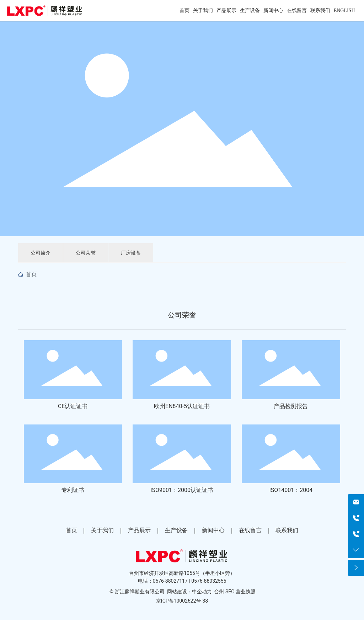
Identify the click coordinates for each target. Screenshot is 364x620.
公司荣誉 (86, 253)
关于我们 (102, 530)
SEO (230, 592)
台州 (219, 592)
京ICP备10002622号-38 (182, 601)
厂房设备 (131, 253)
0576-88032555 (209, 581)
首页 (71, 530)
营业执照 (246, 592)
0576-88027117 (170, 581)
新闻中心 (213, 530)
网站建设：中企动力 (189, 592)
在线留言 (250, 530)
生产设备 (176, 530)
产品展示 (139, 530)
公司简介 (41, 253)
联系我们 (287, 530)
